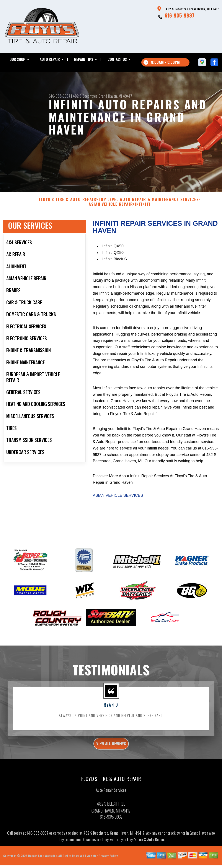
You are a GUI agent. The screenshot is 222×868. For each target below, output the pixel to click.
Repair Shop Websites (42, 865)
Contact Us (117, 59)
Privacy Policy (108, 865)
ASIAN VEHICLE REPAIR (111, 211)
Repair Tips (84, 59)
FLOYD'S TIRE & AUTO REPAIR (68, 206)
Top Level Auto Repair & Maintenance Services (148, 206)
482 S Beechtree (85, 96)
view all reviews (111, 751)
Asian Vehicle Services (118, 502)
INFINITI (143, 211)
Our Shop (17, 59)
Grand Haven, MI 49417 (115, 96)
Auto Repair (50, 59)
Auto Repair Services (111, 799)
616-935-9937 (180, 15)
